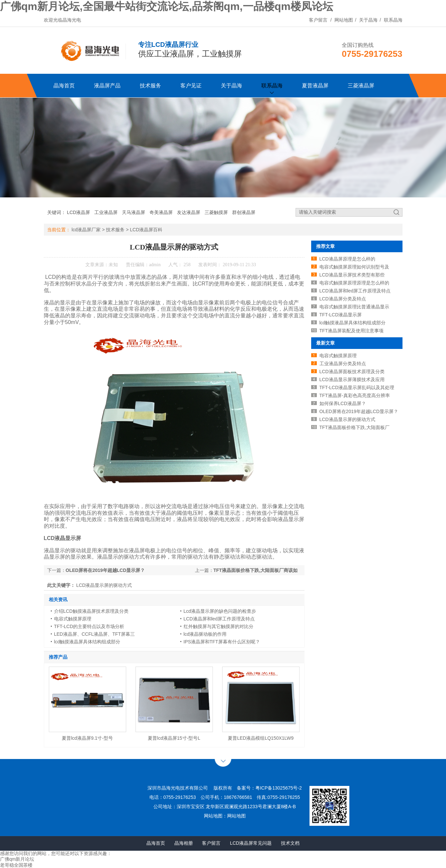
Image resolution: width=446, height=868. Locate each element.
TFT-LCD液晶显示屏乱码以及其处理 (357, 387)
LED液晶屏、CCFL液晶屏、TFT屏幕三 (94, 634)
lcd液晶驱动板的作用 (205, 634)
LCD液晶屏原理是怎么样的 (347, 259)
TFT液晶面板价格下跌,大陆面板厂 (355, 427)
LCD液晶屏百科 (146, 230)
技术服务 (150, 86)
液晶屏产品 (107, 86)
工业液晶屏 (106, 212)
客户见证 (191, 86)
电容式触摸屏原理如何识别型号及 (354, 267)
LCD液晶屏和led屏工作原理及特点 (219, 619)
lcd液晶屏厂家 (86, 230)
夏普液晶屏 (315, 86)
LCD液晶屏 (78, 212)
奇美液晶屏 (161, 212)
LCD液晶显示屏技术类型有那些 (352, 275)
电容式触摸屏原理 (73, 619)
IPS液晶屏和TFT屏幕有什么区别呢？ (222, 642)
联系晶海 (393, 20)
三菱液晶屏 (361, 86)
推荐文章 (325, 246)
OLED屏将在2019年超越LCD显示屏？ (105, 570)
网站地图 (344, 20)
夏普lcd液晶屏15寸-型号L (174, 738)
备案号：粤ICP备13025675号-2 (269, 788)
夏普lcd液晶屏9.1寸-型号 (87, 738)
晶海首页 (64, 86)
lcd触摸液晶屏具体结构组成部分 (87, 642)
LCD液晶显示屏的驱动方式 (347, 419)
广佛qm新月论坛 (17, 859)
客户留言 (318, 20)
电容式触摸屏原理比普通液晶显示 (354, 307)
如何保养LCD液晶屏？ (343, 403)
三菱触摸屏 (216, 212)
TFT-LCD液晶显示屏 (341, 315)
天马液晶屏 (134, 212)
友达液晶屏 (189, 212)
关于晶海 (368, 20)
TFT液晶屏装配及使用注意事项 (352, 331)
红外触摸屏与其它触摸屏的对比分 (219, 626)
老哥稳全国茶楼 (16, 865)
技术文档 (290, 843)
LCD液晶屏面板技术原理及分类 (352, 372)
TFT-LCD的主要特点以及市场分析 (89, 626)
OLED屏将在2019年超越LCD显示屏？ (359, 411)
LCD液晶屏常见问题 (251, 843)
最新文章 (325, 343)
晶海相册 (184, 843)
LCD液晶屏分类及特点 (343, 299)
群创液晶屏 (244, 212)
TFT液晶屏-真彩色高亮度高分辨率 (355, 395)
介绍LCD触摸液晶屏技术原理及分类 (91, 611)
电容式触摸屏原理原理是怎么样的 (354, 283)
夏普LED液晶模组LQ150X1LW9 (261, 738)
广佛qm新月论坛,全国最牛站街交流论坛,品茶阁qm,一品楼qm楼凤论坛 (167, 6)
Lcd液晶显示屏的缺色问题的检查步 (220, 611)
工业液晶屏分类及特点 (343, 364)
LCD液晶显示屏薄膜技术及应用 (352, 380)
